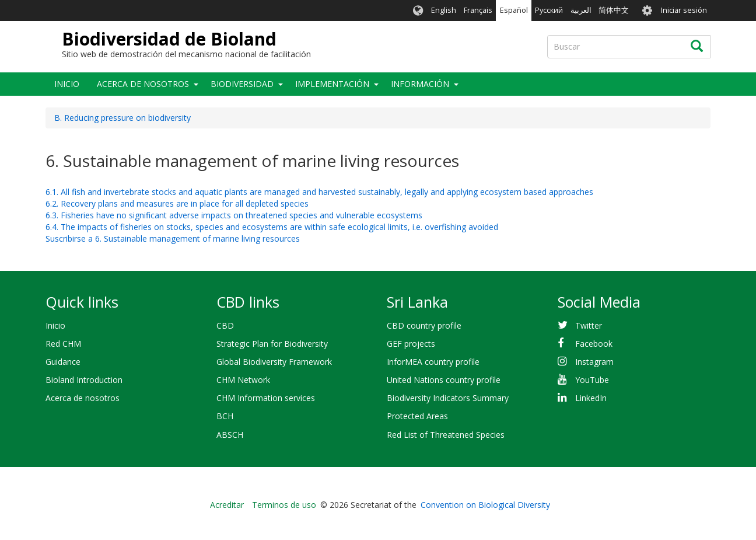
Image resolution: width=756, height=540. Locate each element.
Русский (549, 10)
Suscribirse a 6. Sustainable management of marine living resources (173, 238)
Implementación (332, 84)
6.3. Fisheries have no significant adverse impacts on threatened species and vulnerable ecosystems (234, 215)
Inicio (67, 84)
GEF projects (411, 344)
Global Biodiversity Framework (274, 362)
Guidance (63, 362)
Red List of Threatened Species (446, 435)
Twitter (589, 325)
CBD (225, 325)
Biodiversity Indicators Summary (448, 398)
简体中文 (614, 10)
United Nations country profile (444, 380)
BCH (225, 416)
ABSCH (230, 435)
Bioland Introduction (84, 380)
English (444, 10)
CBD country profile (424, 325)
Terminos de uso (284, 505)
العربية (581, 10)
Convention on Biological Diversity (485, 505)
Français (478, 10)
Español (514, 10)
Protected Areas (417, 416)
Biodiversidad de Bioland (169, 39)
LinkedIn (591, 398)
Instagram (594, 362)
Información (420, 84)
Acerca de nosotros (143, 84)
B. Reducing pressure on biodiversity (123, 118)
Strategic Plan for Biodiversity (272, 344)
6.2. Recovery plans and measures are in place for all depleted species (177, 203)
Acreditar (227, 505)
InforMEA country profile (433, 362)
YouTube (592, 380)
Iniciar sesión (684, 10)
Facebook (594, 344)
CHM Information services (266, 398)
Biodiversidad (242, 84)
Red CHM (63, 344)
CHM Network (243, 380)
